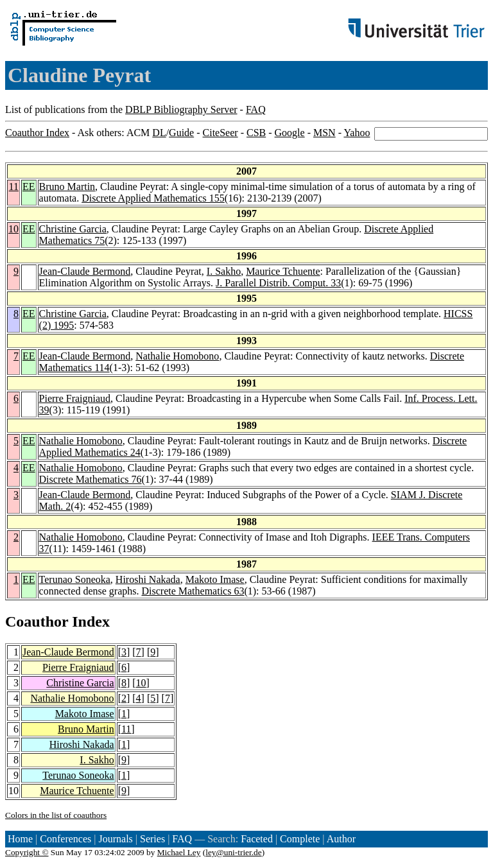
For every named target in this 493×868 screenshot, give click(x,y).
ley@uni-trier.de (233, 852)
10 (13, 229)
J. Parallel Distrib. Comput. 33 (278, 283)
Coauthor (37, 621)
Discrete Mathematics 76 (91, 479)
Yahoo (357, 133)
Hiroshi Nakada (148, 579)
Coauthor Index (37, 133)
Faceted (257, 839)
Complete (300, 839)
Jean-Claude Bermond (85, 271)
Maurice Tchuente (283, 271)
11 (14, 187)
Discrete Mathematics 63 (193, 591)
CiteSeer (221, 133)
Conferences (65, 839)
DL (159, 133)
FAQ (256, 109)
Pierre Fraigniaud (75, 398)
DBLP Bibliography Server (181, 109)
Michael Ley (179, 852)
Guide (181, 133)
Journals (115, 839)
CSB (256, 133)
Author (341, 839)
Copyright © (27, 852)
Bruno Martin (67, 187)
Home (20, 839)
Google (290, 133)
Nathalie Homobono (177, 356)
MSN (324, 133)
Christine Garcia (73, 229)
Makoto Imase (215, 579)
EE (29, 187)
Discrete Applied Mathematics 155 (153, 198)
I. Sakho (224, 271)
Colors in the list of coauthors (56, 815)
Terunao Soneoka (75, 579)
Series (152, 839)
